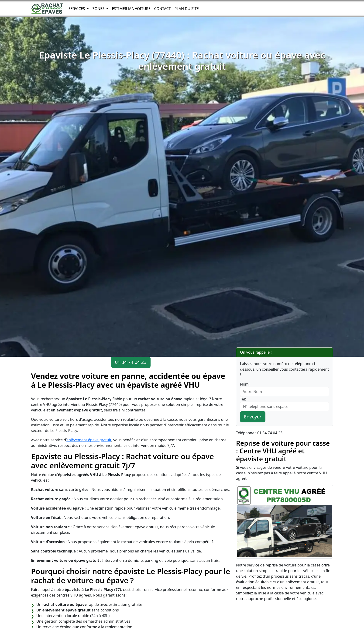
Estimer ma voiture (131, 9)
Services (77, 9)
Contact (162, 9)
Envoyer (253, 417)
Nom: (245, 384)
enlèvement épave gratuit (89, 440)
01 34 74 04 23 (131, 362)
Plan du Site (187, 9)
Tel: (243, 399)
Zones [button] (99, 9)
